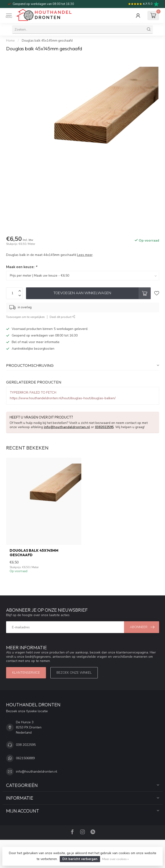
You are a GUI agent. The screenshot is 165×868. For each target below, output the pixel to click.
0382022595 (104, 427)
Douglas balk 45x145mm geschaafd (47, 41)
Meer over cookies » (115, 859)
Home (10, 41)
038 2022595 (26, 745)
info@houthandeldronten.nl (67, 427)
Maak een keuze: (22, 267)
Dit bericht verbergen (80, 859)
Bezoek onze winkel (74, 673)
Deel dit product (62, 317)
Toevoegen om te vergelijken (25, 317)
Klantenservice (26, 673)
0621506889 (25, 758)
